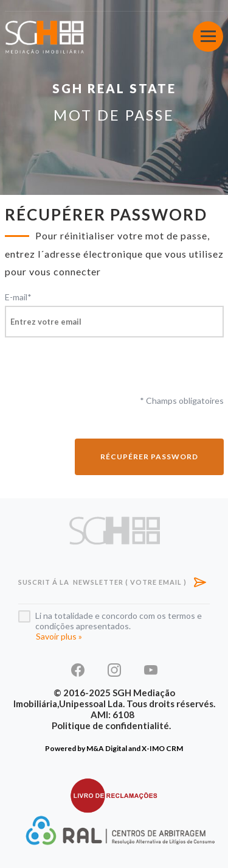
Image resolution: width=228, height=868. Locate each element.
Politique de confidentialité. (111, 725)
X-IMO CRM (162, 748)
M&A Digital (107, 748)
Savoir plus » (59, 636)
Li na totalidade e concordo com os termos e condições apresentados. (119, 621)
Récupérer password (149, 457)
